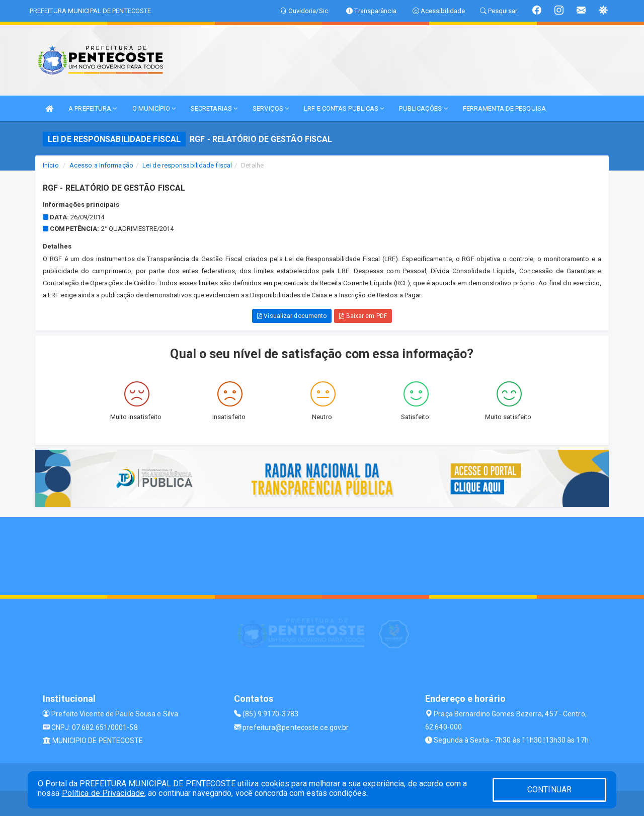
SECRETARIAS (214, 108)
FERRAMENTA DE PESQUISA (504, 108)
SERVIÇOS (271, 108)
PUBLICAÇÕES (423, 108)
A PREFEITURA (93, 108)
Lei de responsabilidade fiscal (187, 165)
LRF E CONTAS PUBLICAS (344, 108)
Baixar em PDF (363, 316)
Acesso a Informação (101, 165)
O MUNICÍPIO (154, 108)
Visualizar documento (292, 316)
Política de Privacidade (103, 793)
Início (51, 165)
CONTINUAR (549, 790)
